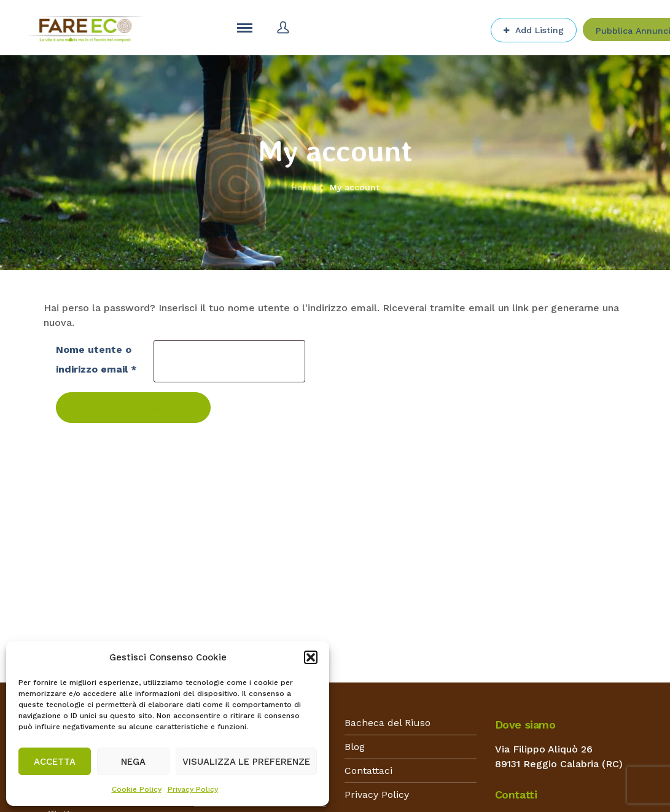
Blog (355, 747)
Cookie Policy (137, 789)
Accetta (55, 762)
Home (304, 187)
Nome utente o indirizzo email (99, 359)
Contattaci (368, 771)
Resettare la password (133, 408)
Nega (133, 762)
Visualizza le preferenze (246, 762)
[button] (311, 657)
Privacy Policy (193, 789)
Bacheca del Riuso (388, 723)
